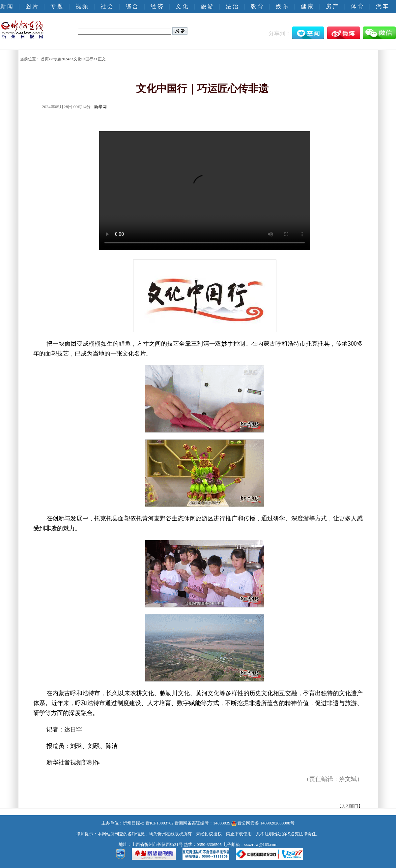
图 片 (32, 6)
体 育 (357, 6)
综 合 (132, 6)
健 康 (307, 6)
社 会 (107, 6)
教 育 (257, 6)
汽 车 (382, 6)
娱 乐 (282, 6)
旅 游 (207, 6)
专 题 (57, 6)
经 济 (157, 6)
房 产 (332, 6)
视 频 (82, 6)
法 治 (232, 6)
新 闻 (7, 6)
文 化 (182, 6)
